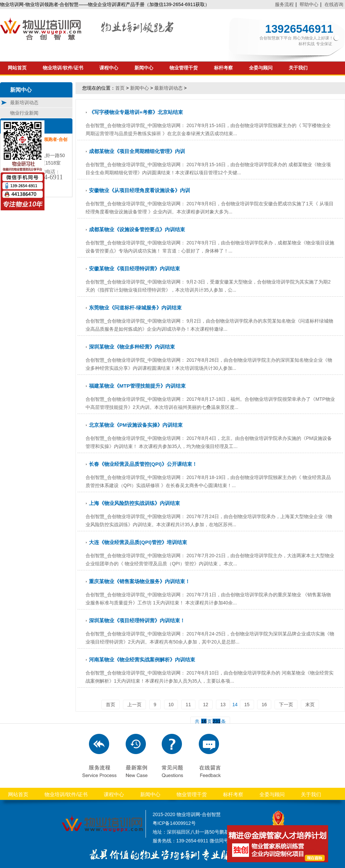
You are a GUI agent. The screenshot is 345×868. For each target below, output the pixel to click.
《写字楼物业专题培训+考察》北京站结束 (136, 112)
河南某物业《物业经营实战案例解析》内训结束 (142, 660)
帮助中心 (309, 4)
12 (206, 705)
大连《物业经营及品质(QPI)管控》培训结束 (138, 542)
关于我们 (298, 68)
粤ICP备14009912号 (174, 823)
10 (171, 705)
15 (247, 705)
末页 (310, 705)
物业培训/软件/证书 (63, 68)
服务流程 (284, 4)
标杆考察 (223, 68)
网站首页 (17, 68)
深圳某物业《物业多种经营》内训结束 (132, 347)
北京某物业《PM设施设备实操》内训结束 (136, 425)
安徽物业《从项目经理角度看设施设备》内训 (139, 190)
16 (264, 705)
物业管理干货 (184, 68)
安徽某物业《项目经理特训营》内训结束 (134, 268)
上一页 (134, 705)
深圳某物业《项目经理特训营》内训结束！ (137, 620)
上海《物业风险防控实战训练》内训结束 (134, 503)
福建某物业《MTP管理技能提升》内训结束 (137, 386)
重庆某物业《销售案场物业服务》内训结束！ (139, 581)
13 (223, 705)
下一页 (286, 705)
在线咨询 (334, 4)
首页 (120, 88)
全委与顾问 (261, 68)
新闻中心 (144, 68)
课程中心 (109, 68)
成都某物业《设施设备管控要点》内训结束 (137, 229)
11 (188, 705)
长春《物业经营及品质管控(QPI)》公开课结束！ (143, 464)
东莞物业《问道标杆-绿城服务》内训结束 (135, 308)
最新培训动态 (168, 88)
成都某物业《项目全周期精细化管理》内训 (137, 151)
